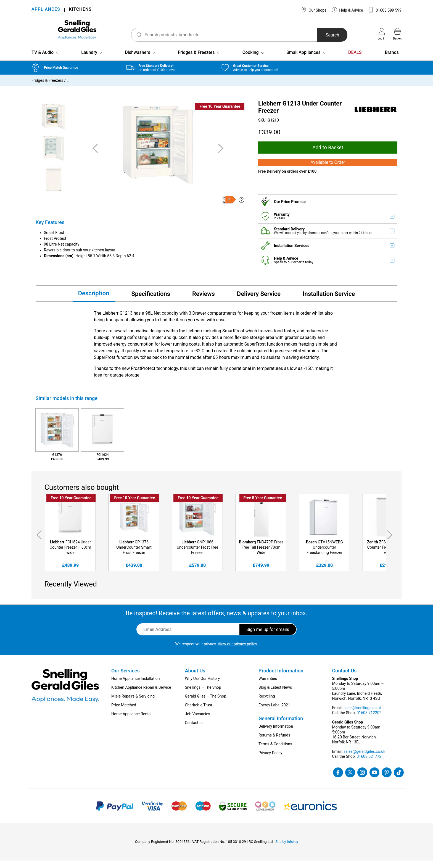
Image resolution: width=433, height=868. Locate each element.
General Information (281, 726)
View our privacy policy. (238, 651)
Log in (381, 34)
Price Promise (293, 209)
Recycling (267, 704)
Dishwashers (138, 60)
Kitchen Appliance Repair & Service (141, 695)
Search (325, 35)
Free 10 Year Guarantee (220, 114)
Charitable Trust (199, 712)
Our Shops (314, 10)
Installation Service (329, 301)
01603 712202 (369, 720)
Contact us (194, 730)
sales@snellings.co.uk (363, 715)
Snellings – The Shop (203, 695)
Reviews (204, 301)
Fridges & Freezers (196, 60)
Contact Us (344, 678)
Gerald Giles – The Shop (206, 704)
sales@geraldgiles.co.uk (364, 759)
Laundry (89, 60)
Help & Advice (347, 10)
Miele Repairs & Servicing (133, 704)
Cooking (251, 60)
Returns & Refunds (274, 743)
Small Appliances (303, 60)
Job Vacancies (198, 721)
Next (391, 542)
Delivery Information (276, 734)
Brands (392, 60)
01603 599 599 (385, 10)
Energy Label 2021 (274, 712)
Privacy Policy (270, 760)
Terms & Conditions (275, 751)
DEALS (355, 60)
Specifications (151, 301)
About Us (195, 678)
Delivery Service (259, 301)
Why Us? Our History (203, 686)
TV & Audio (43, 60)
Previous (38, 542)
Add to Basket (328, 155)
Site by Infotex (287, 849)
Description (94, 300)
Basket (397, 34)
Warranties (268, 686)
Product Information (281, 678)
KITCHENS (80, 10)
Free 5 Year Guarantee (263, 505)
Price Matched (124, 712)
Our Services (126, 678)
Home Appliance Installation (135, 686)
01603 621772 (369, 764)
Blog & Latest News (275, 695)
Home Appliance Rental (131, 721)
